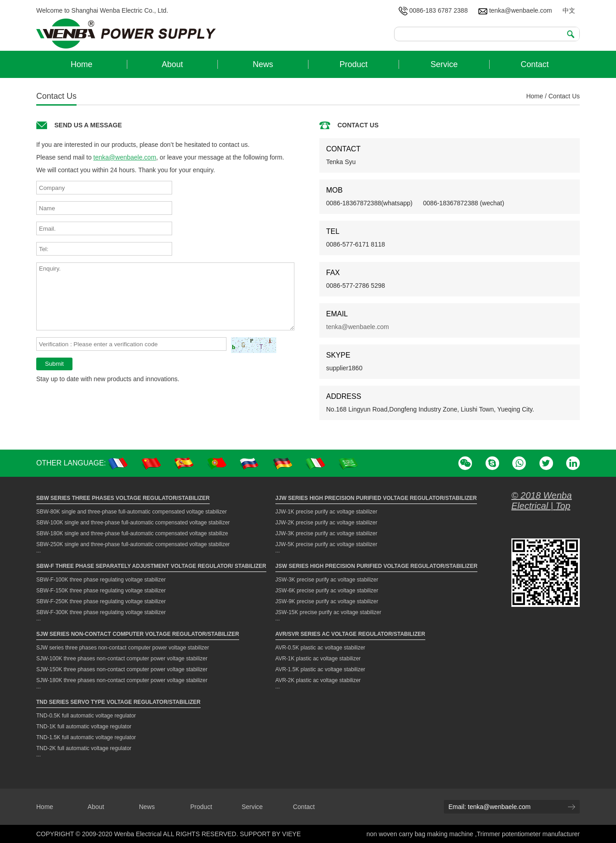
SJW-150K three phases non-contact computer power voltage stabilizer (122, 669)
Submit (54, 364)
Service (252, 807)
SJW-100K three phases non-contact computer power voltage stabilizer (122, 659)
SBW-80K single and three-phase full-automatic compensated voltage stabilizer (132, 512)
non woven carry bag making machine (421, 834)
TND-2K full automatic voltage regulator (84, 748)
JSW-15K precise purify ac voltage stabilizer (328, 612)
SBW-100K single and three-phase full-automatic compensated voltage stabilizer (133, 523)
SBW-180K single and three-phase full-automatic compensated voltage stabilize (132, 533)
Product (201, 807)
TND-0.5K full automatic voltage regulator (86, 716)
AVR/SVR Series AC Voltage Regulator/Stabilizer (350, 634)
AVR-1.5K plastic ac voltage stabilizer (320, 669)
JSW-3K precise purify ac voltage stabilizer (327, 580)
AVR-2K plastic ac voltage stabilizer (318, 680)
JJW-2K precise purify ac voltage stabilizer (326, 523)
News (147, 807)
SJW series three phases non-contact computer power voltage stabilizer (123, 648)
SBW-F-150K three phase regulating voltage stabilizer (101, 591)
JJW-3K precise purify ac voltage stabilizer (326, 533)
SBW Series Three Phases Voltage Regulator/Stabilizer (123, 498)
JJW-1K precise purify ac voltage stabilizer (326, 512)
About (96, 807)
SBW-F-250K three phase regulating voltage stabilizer (101, 601)
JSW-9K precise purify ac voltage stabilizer (327, 601)
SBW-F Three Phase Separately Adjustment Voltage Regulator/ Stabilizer (151, 566)
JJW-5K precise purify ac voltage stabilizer (326, 544)
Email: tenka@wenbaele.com (490, 807)
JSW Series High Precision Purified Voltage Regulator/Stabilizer (376, 566)
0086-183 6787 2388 (433, 10)
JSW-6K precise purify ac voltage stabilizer (327, 591)
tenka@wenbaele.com (515, 10)
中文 (569, 10)
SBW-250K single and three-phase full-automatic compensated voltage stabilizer (133, 544)
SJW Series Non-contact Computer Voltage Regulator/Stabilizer (138, 634)
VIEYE (291, 834)
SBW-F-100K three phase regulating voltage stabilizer (101, 580)
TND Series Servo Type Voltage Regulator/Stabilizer (118, 702)
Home (535, 96)
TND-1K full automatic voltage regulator (84, 727)
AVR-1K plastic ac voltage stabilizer (318, 659)
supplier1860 (344, 368)
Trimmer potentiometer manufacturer (528, 834)
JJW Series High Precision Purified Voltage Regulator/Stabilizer (376, 498)
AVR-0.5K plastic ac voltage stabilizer (320, 648)
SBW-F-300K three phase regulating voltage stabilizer (101, 612)
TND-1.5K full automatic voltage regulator (86, 737)
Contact (304, 807)
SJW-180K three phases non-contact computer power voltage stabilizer (122, 680)
